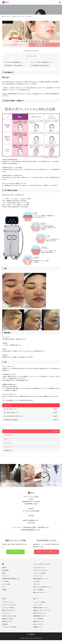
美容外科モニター (8, 450)
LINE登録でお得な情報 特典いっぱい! (11, 579)
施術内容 (4, 568)
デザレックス (37, 584)
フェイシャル (7, 443)
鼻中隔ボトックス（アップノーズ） (42, 610)
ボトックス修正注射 (38, 619)
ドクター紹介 (5, 581)
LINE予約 (15, 552)
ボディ (6, 439)
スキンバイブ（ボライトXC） (40, 570)
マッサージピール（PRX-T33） (10, 627)
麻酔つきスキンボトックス (40, 592)
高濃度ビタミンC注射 (7, 619)
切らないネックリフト (39, 624)
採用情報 (4, 590)
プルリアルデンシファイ (39, 568)
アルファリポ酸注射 (38, 590)
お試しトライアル (8, 22)
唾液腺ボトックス (38, 627)
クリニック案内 (6, 584)
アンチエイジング (8, 435)
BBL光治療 (5, 624)
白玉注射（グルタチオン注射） (10, 616)
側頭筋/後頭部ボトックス (39, 616)
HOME (3, 564)
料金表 (4, 573)
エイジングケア (42, 564)
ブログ (4, 587)
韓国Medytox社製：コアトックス (41, 579)
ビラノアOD (36, 581)
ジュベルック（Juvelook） (40, 573)
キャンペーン (5, 576)
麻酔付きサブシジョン (8, 621)
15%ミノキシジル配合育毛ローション (42, 587)
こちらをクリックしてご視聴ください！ (46, 552)
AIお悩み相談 (5, 570)
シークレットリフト (38, 576)
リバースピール (6, 613)
